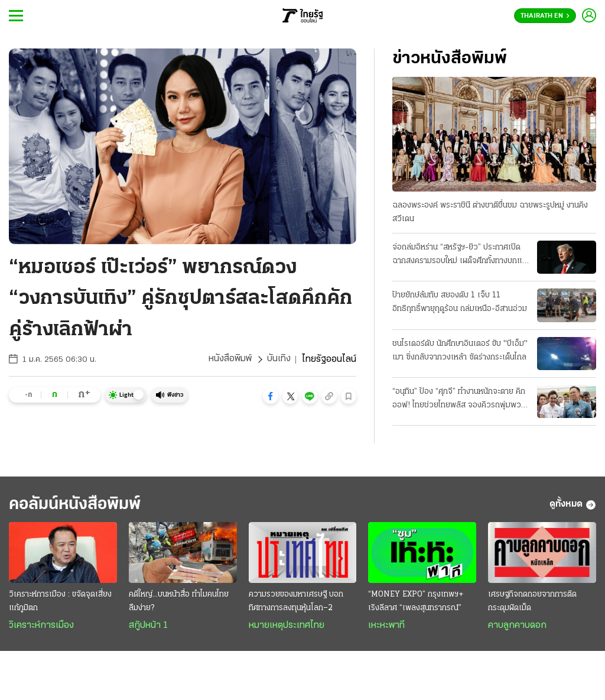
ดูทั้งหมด (573, 505)
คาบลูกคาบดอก (517, 626)
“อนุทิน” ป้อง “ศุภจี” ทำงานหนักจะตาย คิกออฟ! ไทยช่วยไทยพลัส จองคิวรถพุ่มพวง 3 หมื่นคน (459, 400)
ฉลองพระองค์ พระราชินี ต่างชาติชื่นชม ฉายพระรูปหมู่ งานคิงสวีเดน (490, 212)
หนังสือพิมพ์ (230, 359)
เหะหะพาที (386, 626)
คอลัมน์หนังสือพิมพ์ (79, 505)
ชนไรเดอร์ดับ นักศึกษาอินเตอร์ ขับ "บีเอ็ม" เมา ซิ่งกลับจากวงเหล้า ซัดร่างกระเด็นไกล (460, 351)
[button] (271, 396)
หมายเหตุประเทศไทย (287, 626)
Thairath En (545, 16)
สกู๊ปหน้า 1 (148, 626)
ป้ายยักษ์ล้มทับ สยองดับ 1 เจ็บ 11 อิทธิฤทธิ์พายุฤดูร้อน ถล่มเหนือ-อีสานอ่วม (460, 302)
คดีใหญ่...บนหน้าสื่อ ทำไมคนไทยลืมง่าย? (179, 602)
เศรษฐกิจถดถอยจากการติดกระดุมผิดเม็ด (532, 602)
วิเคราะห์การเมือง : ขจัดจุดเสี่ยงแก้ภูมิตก (60, 602)
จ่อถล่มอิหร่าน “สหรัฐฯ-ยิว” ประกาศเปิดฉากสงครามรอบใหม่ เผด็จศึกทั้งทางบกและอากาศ (461, 255)
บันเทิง (279, 359)
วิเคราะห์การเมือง (41, 626)
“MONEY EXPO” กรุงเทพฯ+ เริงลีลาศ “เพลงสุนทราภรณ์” (416, 602)
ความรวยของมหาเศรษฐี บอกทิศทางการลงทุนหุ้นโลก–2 (296, 602)
